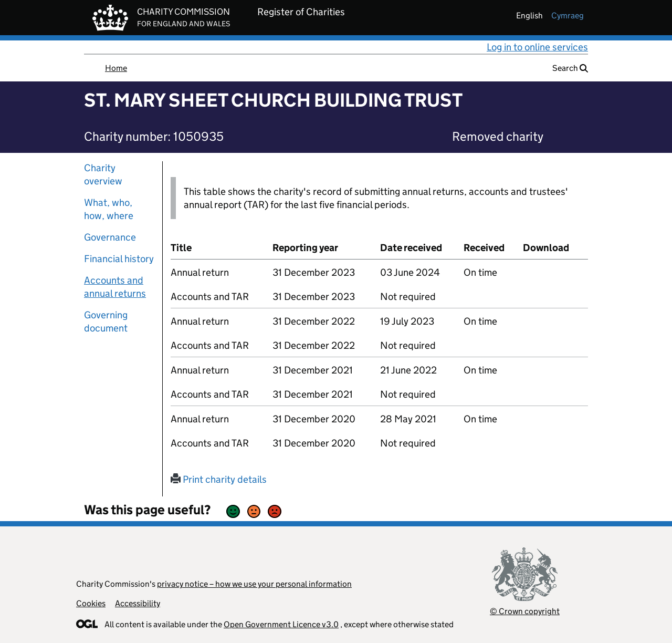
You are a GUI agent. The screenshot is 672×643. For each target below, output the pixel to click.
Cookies (91, 603)
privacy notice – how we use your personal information (254, 584)
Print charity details (219, 479)
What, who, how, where (109, 209)
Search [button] (570, 68)
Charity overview (103, 174)
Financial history (119, 259)
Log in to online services (537, 47)
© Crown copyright (525, 611)
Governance (110, 237)
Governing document (106, 321)
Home (116, 68)
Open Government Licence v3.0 (281, 624)
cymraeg (568, 15)
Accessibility (138, 603)
